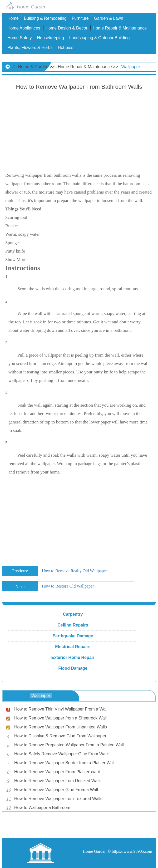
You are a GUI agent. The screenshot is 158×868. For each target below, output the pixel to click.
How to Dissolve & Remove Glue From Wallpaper (60, 736)
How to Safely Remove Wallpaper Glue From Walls (62, 754)
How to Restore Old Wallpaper (68, 586)
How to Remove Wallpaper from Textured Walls (58, 799)
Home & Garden (33, 67)
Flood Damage (73, 668)
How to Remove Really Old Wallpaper (75, 571)
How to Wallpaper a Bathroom (42, 808)
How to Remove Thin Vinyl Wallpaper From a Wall (61, 709)
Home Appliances (24, 28)
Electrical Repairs (73, 647)
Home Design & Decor (66, 28)
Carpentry (73, 614)
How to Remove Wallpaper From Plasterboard (57, 772)
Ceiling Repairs (73, 625)
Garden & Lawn (109, 18)
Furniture (80, 18)
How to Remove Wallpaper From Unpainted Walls (61, 727)
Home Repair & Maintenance (120, 28)
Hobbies (66, 48)
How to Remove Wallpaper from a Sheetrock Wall (60, 718)
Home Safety (19, 38)
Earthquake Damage (73, 636)
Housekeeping (50, 38)
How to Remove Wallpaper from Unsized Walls (58, 781)
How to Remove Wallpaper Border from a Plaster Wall (64, 763)
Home (13, 18)
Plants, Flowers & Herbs (30, 48)
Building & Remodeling (45, 18)
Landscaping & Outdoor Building (100, 38)
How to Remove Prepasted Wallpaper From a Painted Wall (69, 745)
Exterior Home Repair (73, 657)
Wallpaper (131, 67)
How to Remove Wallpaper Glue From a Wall (56, 790)
